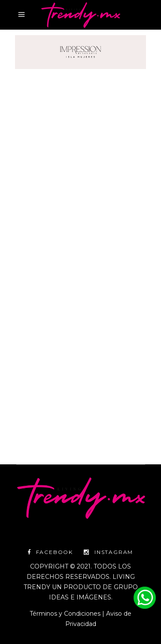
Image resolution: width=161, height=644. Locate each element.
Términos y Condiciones (65, 614)
